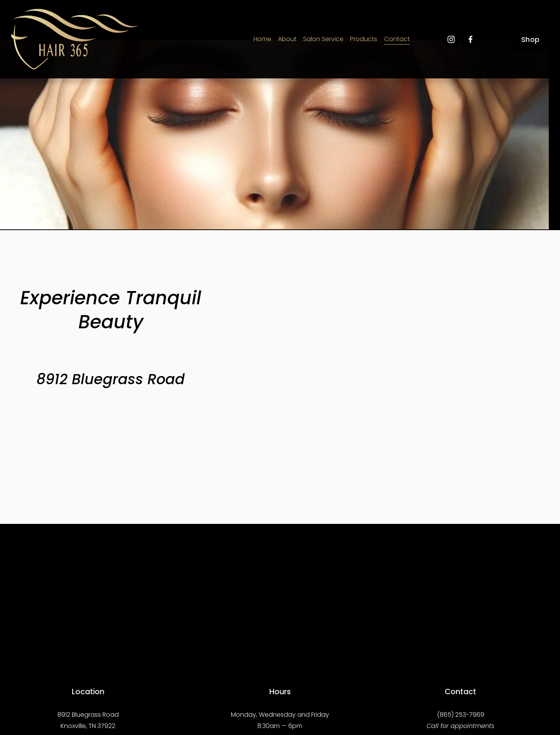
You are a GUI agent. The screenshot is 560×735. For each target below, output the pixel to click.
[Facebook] (471, 39)
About (287, 39)
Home (262, 39)
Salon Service (323, 39)
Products (364, 39)
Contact (397, 39)
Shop (530, 39)
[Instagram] (451, 39)
